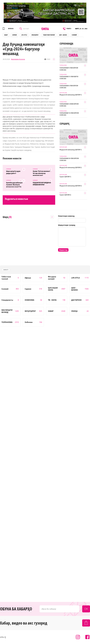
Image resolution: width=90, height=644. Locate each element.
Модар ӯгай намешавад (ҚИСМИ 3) (71, 186)
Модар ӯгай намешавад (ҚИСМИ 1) (71, 95)
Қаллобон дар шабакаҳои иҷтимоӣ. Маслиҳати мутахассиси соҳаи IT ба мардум (14, 184)
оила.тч (6, 270)
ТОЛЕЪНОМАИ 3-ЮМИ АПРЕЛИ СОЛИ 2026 (69, 105)
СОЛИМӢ (74, 35)
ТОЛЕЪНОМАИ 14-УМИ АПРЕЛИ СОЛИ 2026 (69, 114)
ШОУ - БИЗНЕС (63, 35)
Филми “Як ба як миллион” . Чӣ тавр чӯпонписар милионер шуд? (42, 173)
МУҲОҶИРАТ (35, 35)
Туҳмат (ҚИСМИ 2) (65, 195)
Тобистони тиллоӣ (49, 35)
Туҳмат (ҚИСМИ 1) (65, 177)
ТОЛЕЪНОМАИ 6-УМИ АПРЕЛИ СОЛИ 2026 (69, 87)
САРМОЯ (14, 35)
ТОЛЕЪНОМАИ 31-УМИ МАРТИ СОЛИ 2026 (69, 78)
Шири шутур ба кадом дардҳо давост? (13, 172)
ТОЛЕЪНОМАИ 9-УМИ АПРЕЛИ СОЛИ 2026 (69, 69)
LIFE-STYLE (24, 35)
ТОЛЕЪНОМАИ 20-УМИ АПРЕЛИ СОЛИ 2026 (69, 159)
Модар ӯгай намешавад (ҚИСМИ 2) (71, 167)
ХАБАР (6, 35)
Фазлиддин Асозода (18, 59)
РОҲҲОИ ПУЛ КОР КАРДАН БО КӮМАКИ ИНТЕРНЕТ (42, 184)
